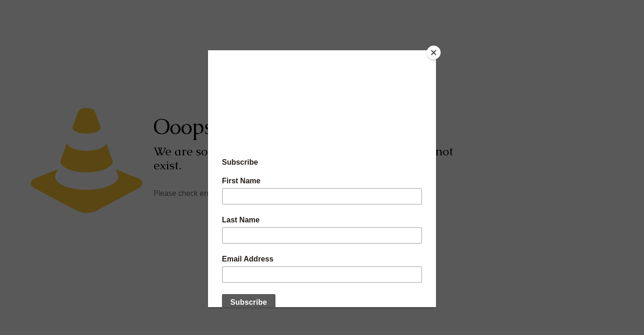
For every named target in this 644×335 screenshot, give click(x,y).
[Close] (434, 53)
